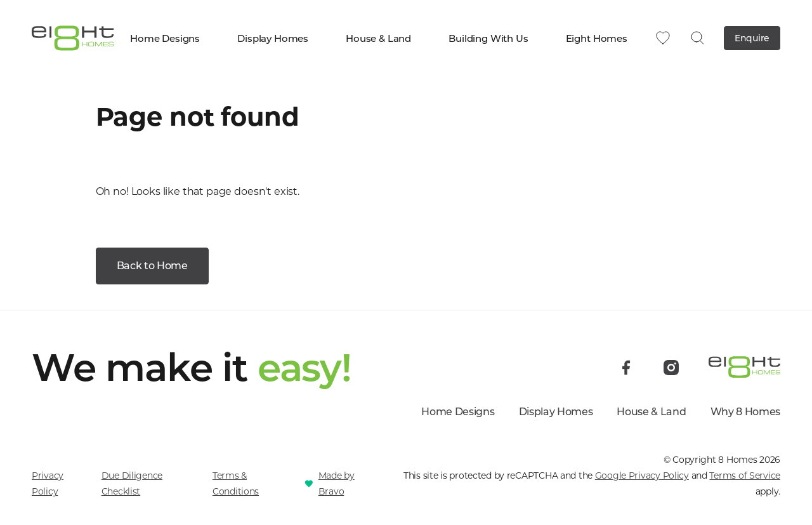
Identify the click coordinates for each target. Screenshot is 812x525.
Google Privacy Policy (642, 475)
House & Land (384, 38)
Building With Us (494, 38)
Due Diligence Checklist (132, 483)
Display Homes (279, 38)
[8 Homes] (73, 37)
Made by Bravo (337, 483)
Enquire (752, 38)
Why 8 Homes (745, 412)
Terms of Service (745, 475)
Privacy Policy (48, 483)
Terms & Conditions (236, 483)
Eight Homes (603, 38)
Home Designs (171, 38)
